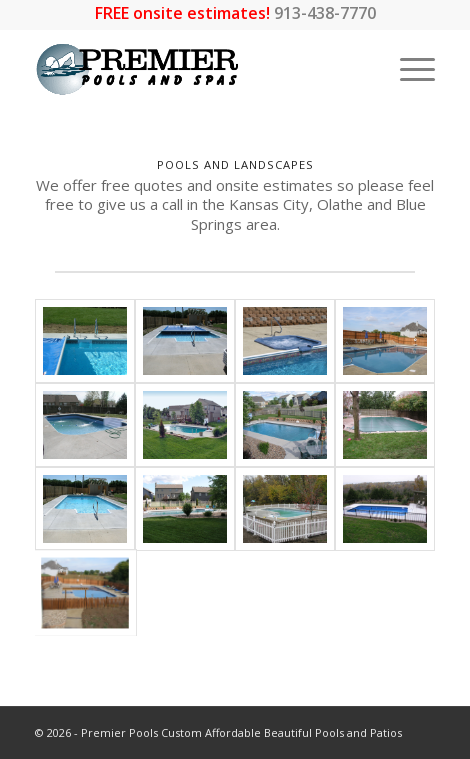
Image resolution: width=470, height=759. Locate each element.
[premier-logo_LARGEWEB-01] (195, 69)
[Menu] (407, 69)
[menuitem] (407, 69)
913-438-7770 (325, 13)
